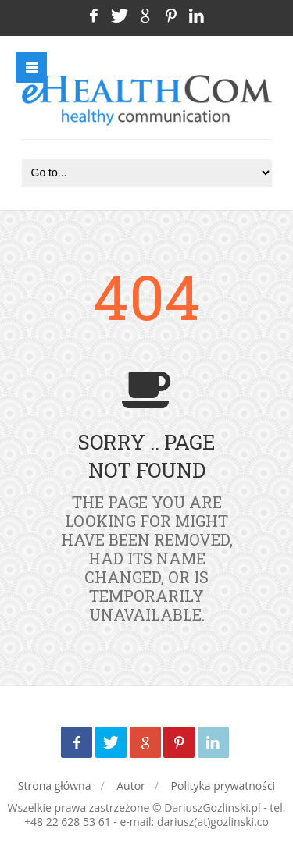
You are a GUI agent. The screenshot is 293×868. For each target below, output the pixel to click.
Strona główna (55, 786)
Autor (131, 786)
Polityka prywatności (223, 786)
